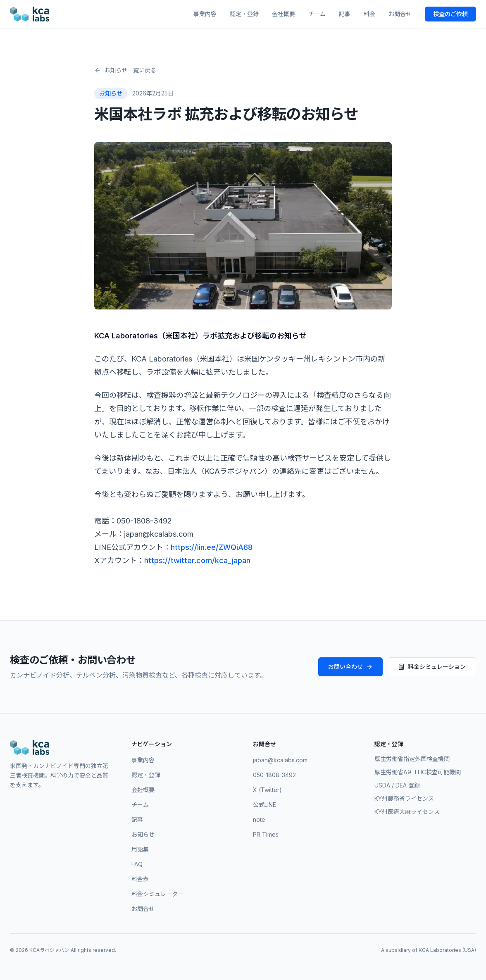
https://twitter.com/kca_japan (197, 560)
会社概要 (283, 14)
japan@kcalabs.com (280, 760)
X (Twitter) (267, 790)
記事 (345, 14)
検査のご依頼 (450, 14)
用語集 (140, 849)
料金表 (140, 879)
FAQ (137, 864)
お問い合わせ (350, 667)
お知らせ (143, 834)
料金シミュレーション (432, 667)
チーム (317, 14)
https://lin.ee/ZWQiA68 (212, 547)
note (259, 819)
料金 (369, 14)
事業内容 (205, 14)
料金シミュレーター (157, 894)
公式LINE (264, 805)
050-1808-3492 (274, 775)
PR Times (266, 834)
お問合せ (400, 14)
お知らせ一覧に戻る (125, 70)
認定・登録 (244, 14)
